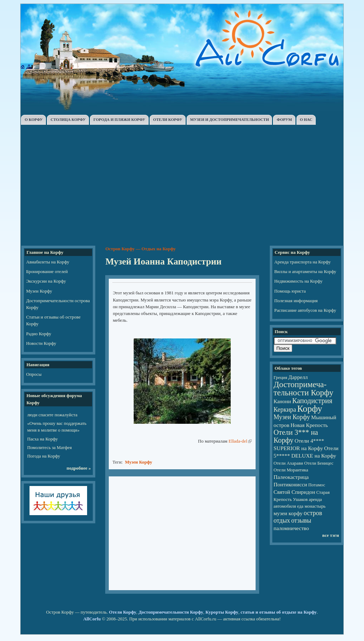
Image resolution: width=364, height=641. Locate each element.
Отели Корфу (123, 612)
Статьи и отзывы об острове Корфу (53, 320)
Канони (282, 401)
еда (300, 506)
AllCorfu (92, 619)
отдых (282, 520)
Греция (280, 378)
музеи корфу (288, 513)
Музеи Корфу (39, 291)
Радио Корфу (39, 334)
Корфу (310, 409)
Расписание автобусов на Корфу (305, 310)
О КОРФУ (34, 119)
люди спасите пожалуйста (52, 415)
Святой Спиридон (295, 492)
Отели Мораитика (291, 470)
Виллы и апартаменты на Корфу (306, 272)
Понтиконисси (291, 484)
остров (313, 513)
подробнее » (79, 468)
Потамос (317, 485)
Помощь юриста (290, 291)
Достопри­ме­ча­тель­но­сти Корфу (304, 388)
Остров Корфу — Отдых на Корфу (140, 249)
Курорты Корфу (222, 612)
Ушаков (300, 500)
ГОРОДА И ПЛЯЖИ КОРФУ (119, 119)
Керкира (285, 410)
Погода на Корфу (44, 456)
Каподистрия (312, 401)
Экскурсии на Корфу (46, 281)
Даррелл (298, 377)
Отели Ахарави (288, 463)
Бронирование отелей (47, 272)
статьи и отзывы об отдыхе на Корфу (279, 612)
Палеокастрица (291, 477)
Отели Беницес (319, 463)
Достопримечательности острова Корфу (58, 304)
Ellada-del (238, 441)
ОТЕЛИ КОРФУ (168, 119)
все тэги (330, 535)
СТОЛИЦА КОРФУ (68, 119)
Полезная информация (296, 301)
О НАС (306, 119)
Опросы (34, 374)
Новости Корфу (41, 343)
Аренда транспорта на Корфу (303, 262)
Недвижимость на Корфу (299, 281)
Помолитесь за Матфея (49, 448)
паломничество (291, 528)
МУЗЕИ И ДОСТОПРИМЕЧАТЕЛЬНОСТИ (230, 119)
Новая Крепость (309, 425)
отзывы (301, 520)
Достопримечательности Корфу (171, 612)
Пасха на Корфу (42, 439)
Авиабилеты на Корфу (47, 262)
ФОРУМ (284, 119)
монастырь (315, 506)
